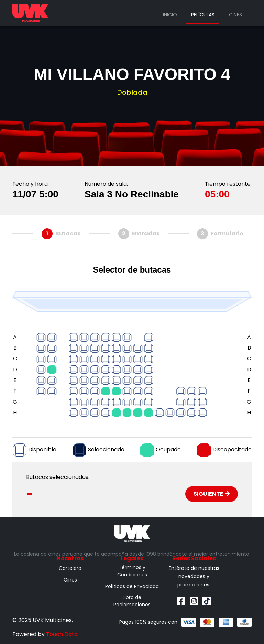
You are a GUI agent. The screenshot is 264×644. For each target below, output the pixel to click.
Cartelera (70, 568)
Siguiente (212, 494)
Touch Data (62, 634)
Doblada (132, 92)
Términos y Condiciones (132, 571)
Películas (203, 15)
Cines (235, 15)
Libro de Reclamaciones (132, 601)
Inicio (170, 15)
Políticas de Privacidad (132, 586)
